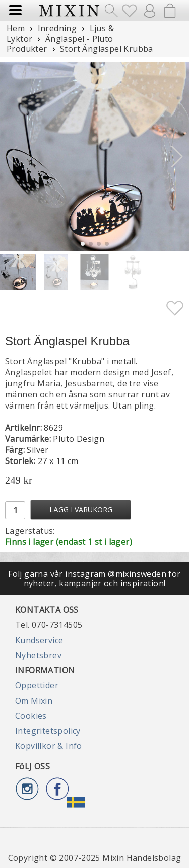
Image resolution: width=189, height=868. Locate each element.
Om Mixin (34, 701)
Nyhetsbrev (38, 655)
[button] (177, 157)
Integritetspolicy (48, 731)
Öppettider (37, 685)
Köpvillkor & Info (49, 746)
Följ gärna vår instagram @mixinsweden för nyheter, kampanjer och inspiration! (94, 578)
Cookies (31, 716)
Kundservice (39, 640)
